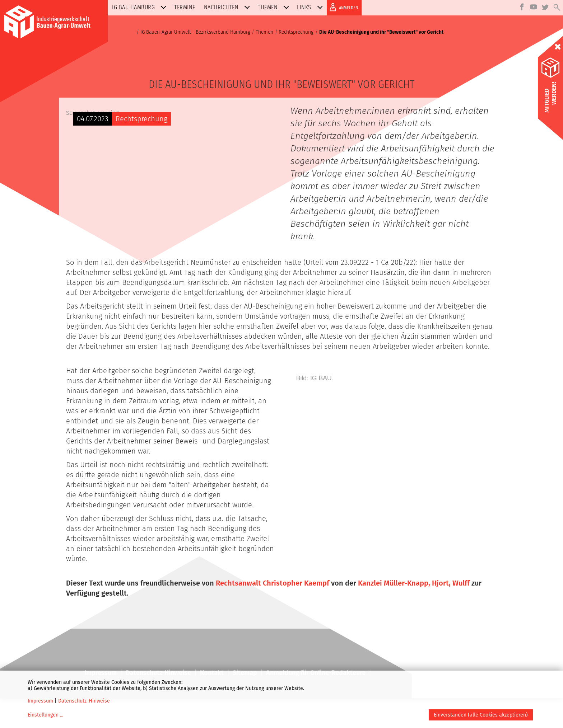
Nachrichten (229, 7)
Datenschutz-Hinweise (84, 701)
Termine (185, 7)
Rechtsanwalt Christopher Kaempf (273, 613)
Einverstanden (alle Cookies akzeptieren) (481, 715)
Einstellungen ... (45, 715)
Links (311, 7)
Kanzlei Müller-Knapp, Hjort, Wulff (414, 613)
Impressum (40, 701)
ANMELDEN (342, 7)
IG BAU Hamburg (141, 7)
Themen (275, 7)
